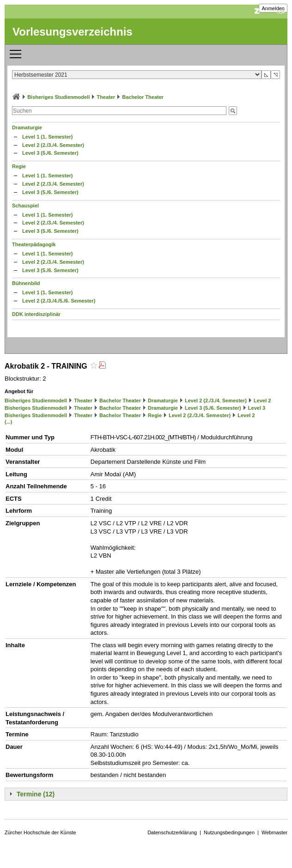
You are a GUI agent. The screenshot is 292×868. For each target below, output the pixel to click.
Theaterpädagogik (34, 244)
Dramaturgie (27, 127)
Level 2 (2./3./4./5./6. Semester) (59, 301)
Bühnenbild (26, 283)
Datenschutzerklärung (172, 832)
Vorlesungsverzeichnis (73, 32)
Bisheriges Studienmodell (58, 97)
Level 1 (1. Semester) (47, 137)
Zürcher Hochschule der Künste (40, 832)
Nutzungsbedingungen (229, 832)
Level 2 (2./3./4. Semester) (53, 145)
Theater (106, 97)
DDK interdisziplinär (36, 314)
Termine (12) (36, 794)
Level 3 (257, 408)
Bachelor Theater (143, 97)
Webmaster (274, 832)
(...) (9, 422)
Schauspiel (25, 206)
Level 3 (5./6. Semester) (50, 153)
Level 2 (262, 401)
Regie (19, 166)
